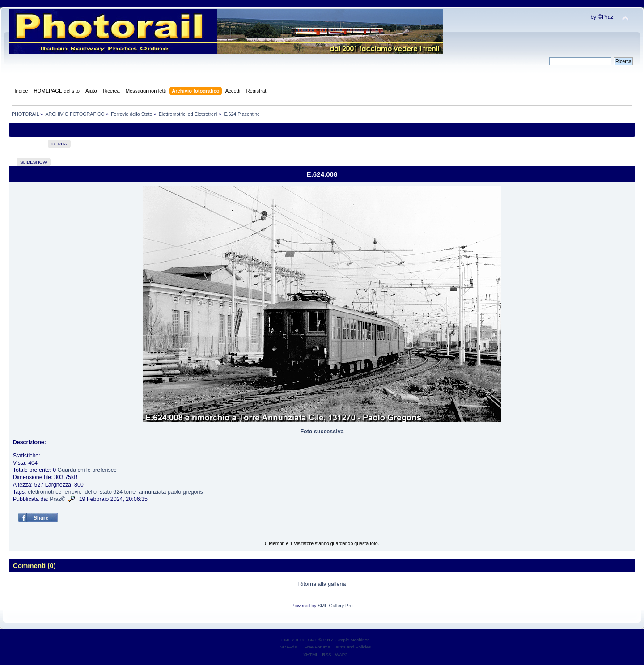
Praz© (57, 499)
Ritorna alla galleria (322, 584)
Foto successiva (322, 432)
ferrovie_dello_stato (87, 492)
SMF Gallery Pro (335, 606)
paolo (175, 492)
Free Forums (317, 647)
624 (118, 492)
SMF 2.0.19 (293, 640)
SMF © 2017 (321, 640)
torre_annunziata (145, 492)
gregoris (193, 492)
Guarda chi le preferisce (87, 470)
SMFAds (288, 647)
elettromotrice (45, 492)
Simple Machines (352, 640)
